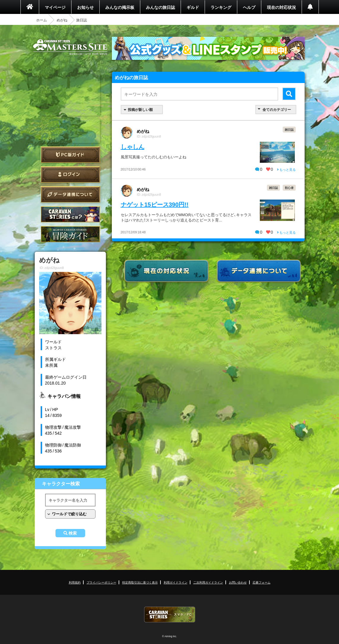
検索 (73, 533)
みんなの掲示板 (120, 7)
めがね (62, 20)
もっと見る (286, 169)
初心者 (289, 188)
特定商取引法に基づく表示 (140, 582)
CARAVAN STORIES (170, 614)
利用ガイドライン (176, 582)
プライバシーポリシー (101, 582)
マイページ (55, 7)
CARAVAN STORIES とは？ (70, 214)
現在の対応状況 (281, 7)
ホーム (42, 20)
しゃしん (133, 146)
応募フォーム (262, 582)
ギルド (193, 7)
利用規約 (75, 582)
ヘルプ (249, 7)
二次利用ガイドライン (208, 582)
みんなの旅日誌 (160, 7)
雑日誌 (289, 129)
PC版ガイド (70, 155)
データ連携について (70, 194)
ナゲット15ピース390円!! (155, 204)
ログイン (70, 174)
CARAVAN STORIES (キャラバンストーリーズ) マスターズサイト (70, 47)
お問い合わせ (238, 582)
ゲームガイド (70, 234)
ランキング (221, 7)
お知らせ (85, 7)
